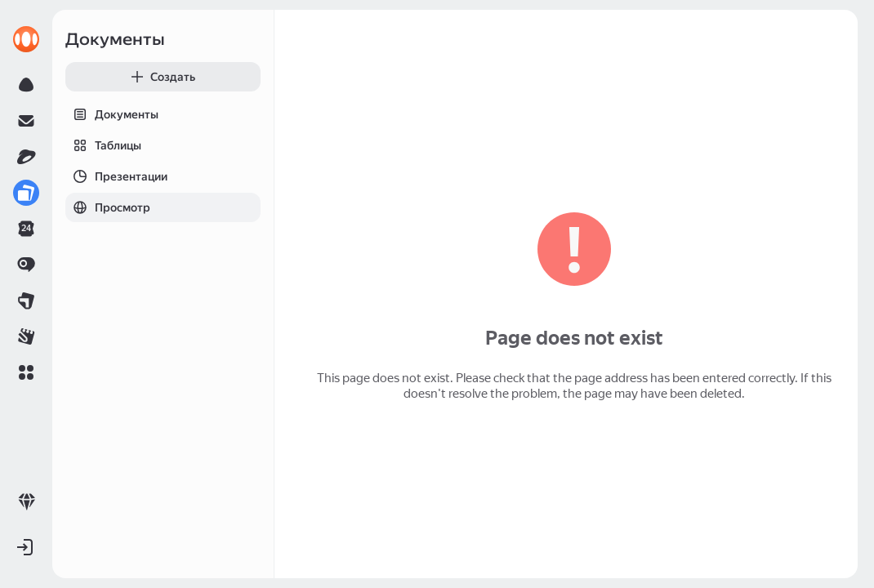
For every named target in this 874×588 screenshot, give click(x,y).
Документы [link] (115, 39)
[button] (26, 372)
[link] (26, 39)
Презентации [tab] (116, 176)
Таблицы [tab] (103, 145)
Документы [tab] (112, 114)
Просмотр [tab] (108, 207)
